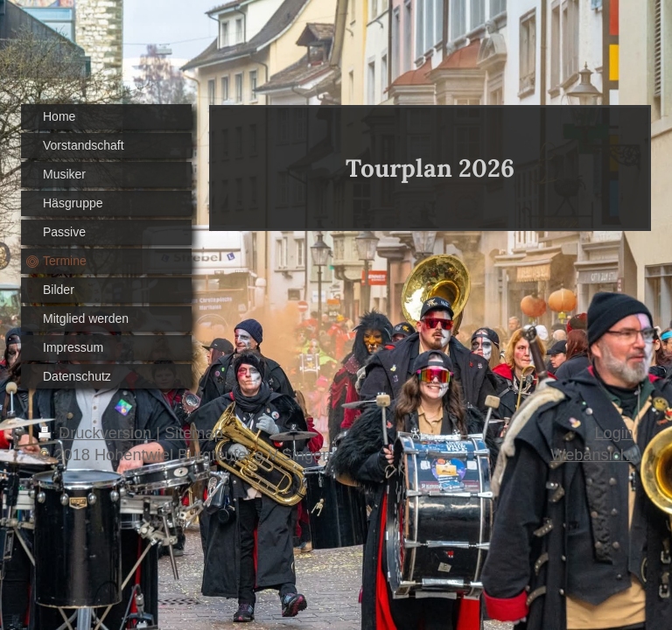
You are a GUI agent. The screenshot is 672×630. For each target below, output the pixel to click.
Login (614, 433)
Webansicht (592, 455)
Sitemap (194, 433)
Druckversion (97, 433)
